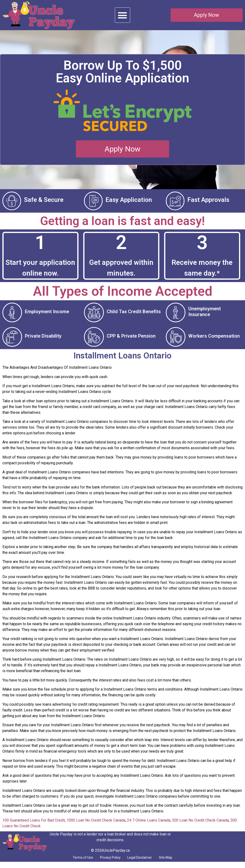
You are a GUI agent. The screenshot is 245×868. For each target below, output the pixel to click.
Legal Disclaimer (143, 863)
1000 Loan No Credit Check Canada (96, 825)
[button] (122, 15)
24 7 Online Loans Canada (149, 825)
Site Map (174, 863)
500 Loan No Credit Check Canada (200, 825)
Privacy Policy (107, 863)
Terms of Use (75, 863)
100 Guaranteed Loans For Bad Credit (34, 825)
